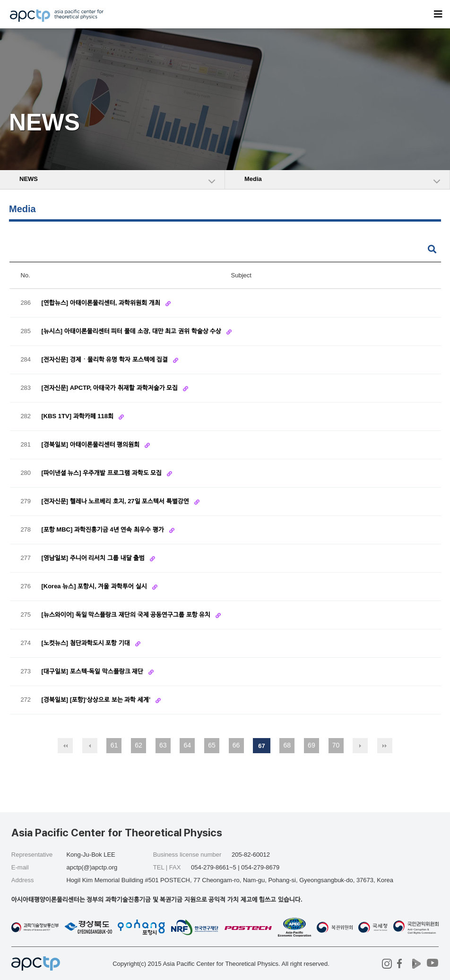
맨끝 (385, 746)
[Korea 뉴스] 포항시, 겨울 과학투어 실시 (95, 586)
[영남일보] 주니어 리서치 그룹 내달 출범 (94, 558)
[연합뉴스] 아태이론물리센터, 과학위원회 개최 (101, 303)
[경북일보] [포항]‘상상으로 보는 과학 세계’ (96, 700)
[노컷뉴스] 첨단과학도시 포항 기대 (86, 643)
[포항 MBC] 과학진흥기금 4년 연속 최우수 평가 (103, 529)
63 (163, 745)
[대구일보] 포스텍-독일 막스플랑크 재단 (93, 671)
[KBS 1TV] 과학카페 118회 (78, 416)
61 (114, 745)
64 (188, 745)
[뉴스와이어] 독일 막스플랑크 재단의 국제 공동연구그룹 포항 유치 (127, 615)
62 (138, 745)
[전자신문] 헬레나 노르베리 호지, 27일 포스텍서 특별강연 (116, 501)
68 (287, 745)
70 (336, 745)
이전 (90, 746)
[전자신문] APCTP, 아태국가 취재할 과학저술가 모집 (110, 388)
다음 (360, 746)
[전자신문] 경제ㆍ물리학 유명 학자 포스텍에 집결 (105, 359)
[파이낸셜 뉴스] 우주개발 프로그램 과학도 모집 (102, 473)
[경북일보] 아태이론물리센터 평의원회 (91, 444)
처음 (65, 746)
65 (212, 745)
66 (236, 745)
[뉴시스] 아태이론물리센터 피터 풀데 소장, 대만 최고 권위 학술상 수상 (132, 331)
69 (312, 745)
